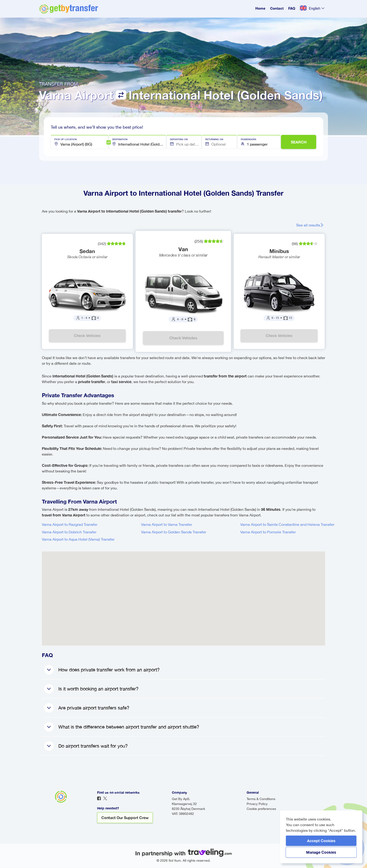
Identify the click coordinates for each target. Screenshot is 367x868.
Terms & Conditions (261, 799)
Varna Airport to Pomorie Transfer (268, 532)
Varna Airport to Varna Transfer (167, 525)
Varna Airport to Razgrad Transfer (70, 525)
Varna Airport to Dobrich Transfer (69, 532)
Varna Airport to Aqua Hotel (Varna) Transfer (78, 539)
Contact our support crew (125, 818)
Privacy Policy (257, 804)
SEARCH (299, 142)
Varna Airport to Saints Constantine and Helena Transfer (287, 525)
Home (260, 8)
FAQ (292, 8)
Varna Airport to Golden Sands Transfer (174, 532)
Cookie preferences (261, 809)
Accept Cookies (321, 841)
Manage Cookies (321, 852)
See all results (311, 225)
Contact (277, 8)
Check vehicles (87, 336)
